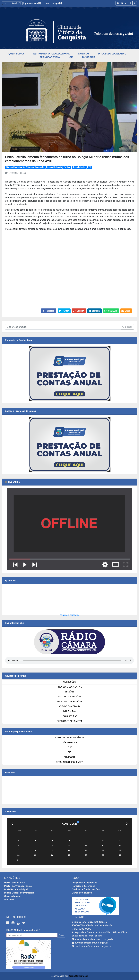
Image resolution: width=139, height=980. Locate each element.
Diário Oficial (69, 743)
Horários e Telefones (83, 886)
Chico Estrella (79, 167)
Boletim (11, 930)
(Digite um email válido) (28, 930)
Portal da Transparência (69, 738)
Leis (71, 57)
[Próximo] (127, 824)
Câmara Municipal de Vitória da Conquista (25, 167)
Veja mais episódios (69, 615)
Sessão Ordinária (54, 167)
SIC (69, 752)
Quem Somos (17, 54)
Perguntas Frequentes (70, 762)
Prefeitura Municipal (16, 889)
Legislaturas (69, 716)
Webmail (9, 899)
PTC (89, 167)
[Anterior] (12, 824)
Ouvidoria (89, 57)
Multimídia (69, 711)
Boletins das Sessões (69, 702)
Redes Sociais (16, 917)
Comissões (69, 682)
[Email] (32, 935)
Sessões (69, 692)
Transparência (50, 57)
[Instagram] (13, 923)
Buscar (127, 327)
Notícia (67, 167)
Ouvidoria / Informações (86, 889)
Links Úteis (12, 878)
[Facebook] (8, 923)
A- (135, 3)
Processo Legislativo (112, 54)
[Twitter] (24, 923)
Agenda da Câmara (69, 706)
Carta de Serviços (82, 893)
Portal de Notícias (14, 883)
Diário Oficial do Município (19, 893)
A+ (126, 3)
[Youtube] (19, 923)
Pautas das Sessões (70, 697)
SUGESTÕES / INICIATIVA (69, 721)
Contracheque (12, 896)
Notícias (84, 54)
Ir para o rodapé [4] (52, 3)
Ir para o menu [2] (32, 3)
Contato (78, 917)
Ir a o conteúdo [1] (12, 3)
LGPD (70, 747)
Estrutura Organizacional (51, 54)
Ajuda (76, 878)
